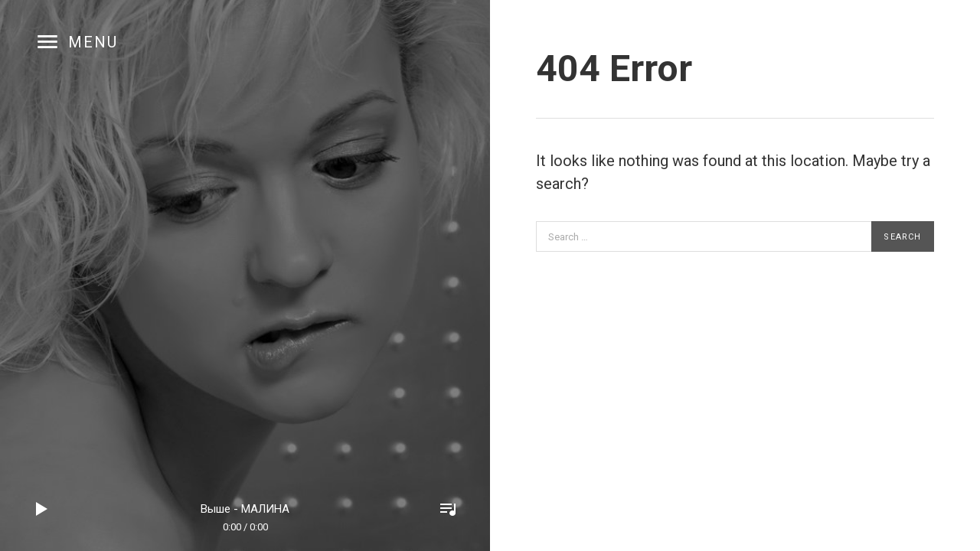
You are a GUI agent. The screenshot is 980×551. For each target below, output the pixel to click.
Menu (93, 42)
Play (42, 509)
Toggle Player (448, 509)
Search (902, 237)
